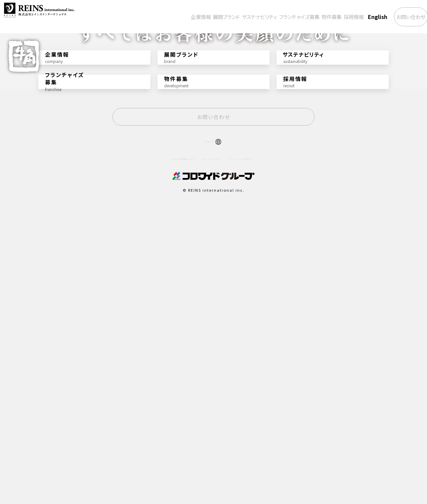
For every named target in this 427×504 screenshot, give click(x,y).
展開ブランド (174, 17)
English (358, 17)
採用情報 (331, 17)
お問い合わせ (399, 17)
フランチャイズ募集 (264, 17)
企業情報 (141, 17)
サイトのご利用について (157, 450)
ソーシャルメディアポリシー (267, 450)
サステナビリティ (215, 17)
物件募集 (303, 17)
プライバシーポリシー (210, 450)
